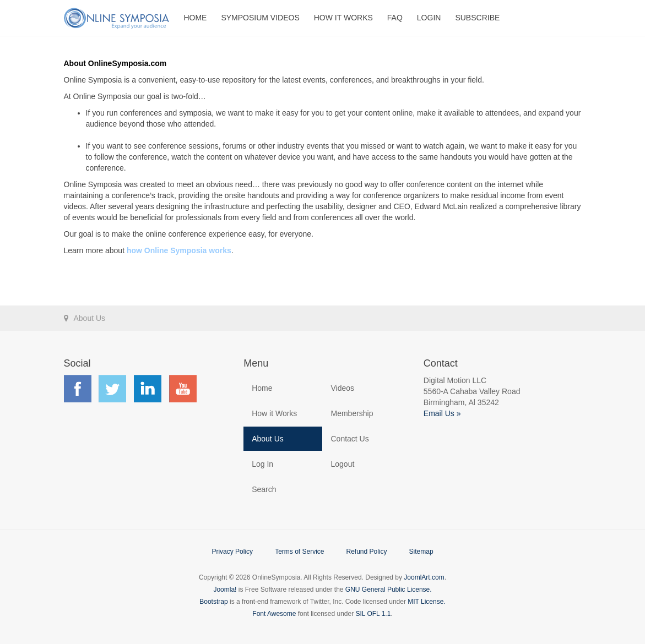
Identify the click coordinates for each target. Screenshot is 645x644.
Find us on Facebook (78, 389)
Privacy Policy (232, 552)
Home (195, 18)
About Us (268, 439)
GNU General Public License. (389, 590)
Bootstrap (213, 602)
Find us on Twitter (112, 389)
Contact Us (349, 439)
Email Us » (442, 413)
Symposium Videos (260, 18)
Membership (352, 413)
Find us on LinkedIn (148, 389)
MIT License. (426, 602)
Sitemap (421, 552)
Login (429, 18)
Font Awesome (274, 614)
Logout (342, 464)
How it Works (274, 413)
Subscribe (477, 18)
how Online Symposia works (179, 250)
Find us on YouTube (183, 389)
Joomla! (225, 590)
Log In (262, 464)
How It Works (343, 18)
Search (264, 489)
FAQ (395, 18)
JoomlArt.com (424, 577)
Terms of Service (299, 552)
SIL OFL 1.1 (373, 614)
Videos (342, 388)
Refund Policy (366, 552)
